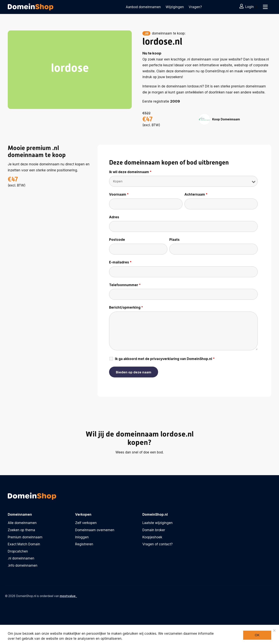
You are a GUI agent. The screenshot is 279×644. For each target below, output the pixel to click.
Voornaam (119, 194)
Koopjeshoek (152, 537)
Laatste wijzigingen (158, 523)
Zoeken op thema (21, 530)
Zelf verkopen (86, 523)
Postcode (117, 240)
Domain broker (154, 530)
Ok (257, 635)
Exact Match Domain (24, 544)
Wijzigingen (175, 7)
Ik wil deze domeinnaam (130, 172)
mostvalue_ (68, 596)
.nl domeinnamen (21, 558)
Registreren (84, 544)
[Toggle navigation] (265, 7)
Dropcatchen (18, 551)
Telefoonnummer (125, 285)
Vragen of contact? (158, 544)
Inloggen (82, 537)
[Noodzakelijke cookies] (274, 630)
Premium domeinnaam (25, 537)
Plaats (174, 240)
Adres (114, 217)
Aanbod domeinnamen (143, 7)
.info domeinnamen (23, 565)
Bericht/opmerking (126, 307)
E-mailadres (120, 262)
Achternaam (196, 194)
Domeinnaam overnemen (95, 530)
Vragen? (195, 7)
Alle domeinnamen (22, 523)
